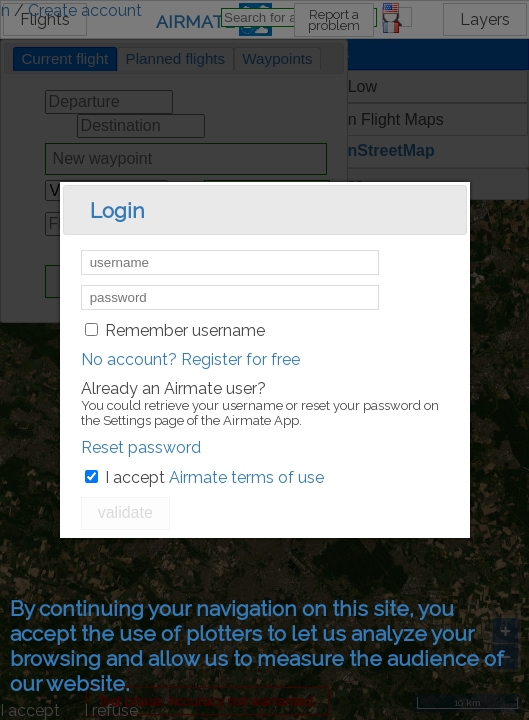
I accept (135, 477)
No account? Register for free (190, 359)
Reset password (141, 447)
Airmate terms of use (246, 477)
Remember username (185, 330)
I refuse (111, 710)
